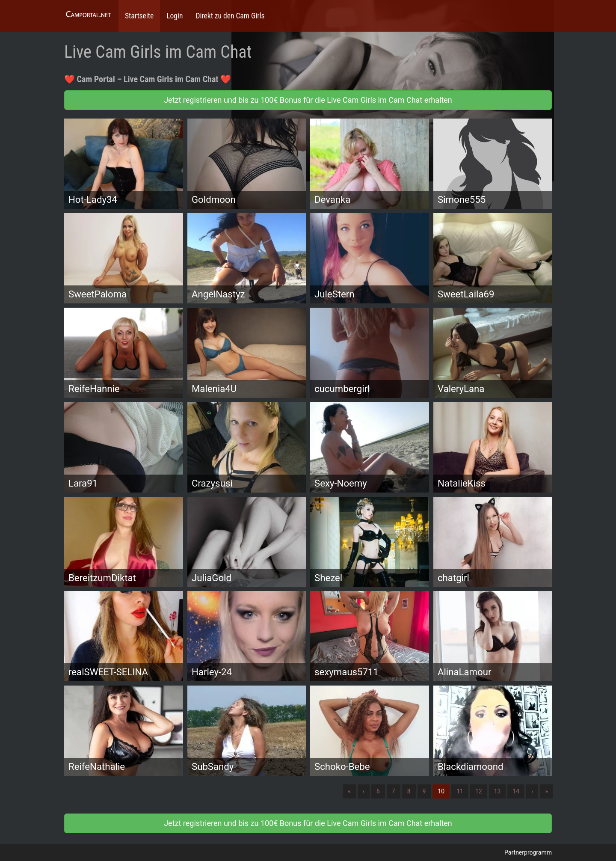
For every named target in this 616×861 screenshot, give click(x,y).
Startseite (139, 16)
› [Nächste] (532, 791)
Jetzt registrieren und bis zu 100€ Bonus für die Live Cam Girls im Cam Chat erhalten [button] (308, 100)
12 (479, 791)
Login (175, 16)
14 (516, 791)
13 (498, 791)
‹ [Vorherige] (364, 791)
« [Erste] (349, 791)
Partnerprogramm (528, 852)
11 (460, 791)
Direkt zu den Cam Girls (230, 16)
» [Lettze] (546, 791)
